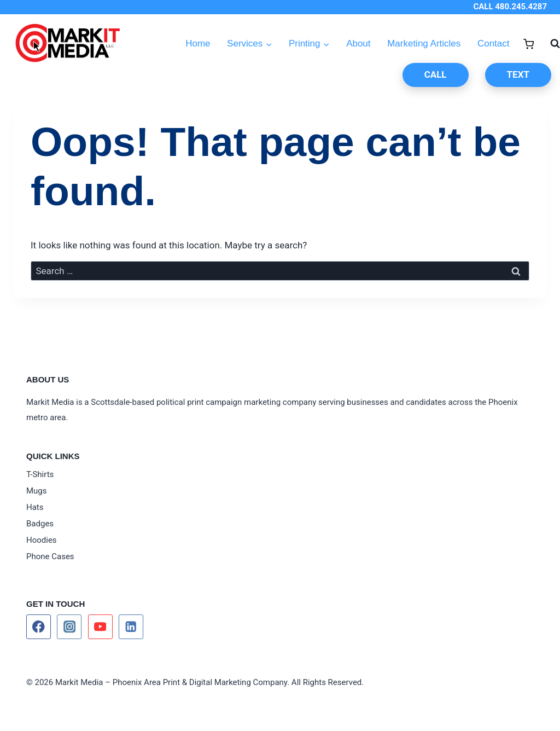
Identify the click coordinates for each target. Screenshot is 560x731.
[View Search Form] (550, 44)
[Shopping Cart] (529, 44)
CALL (436, 74)
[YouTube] (100, 627)
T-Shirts (40, 474)
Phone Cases (50, 556)
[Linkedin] (131, 627)
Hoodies (42, 540)
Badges (40, 524)
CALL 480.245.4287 (510, 7)
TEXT (518, 74)
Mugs (37, 491)
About (358, 43)
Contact (494, 43)
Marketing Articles (424, 43)
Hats (35, 507)
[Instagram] (69, 627)
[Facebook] (39, 627)
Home (198, 43)
